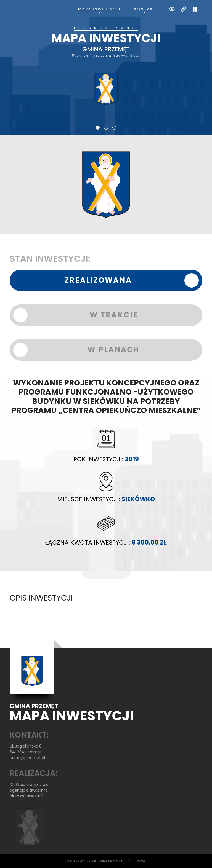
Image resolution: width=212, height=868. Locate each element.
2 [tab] (106, 128)
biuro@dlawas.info (27, 796)
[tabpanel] (106, 66)
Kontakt (145, 9)
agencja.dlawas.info (29, 790)
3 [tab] (114, 128)
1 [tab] (98, 128)
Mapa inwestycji (99, 9)
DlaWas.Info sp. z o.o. (30, 784)
